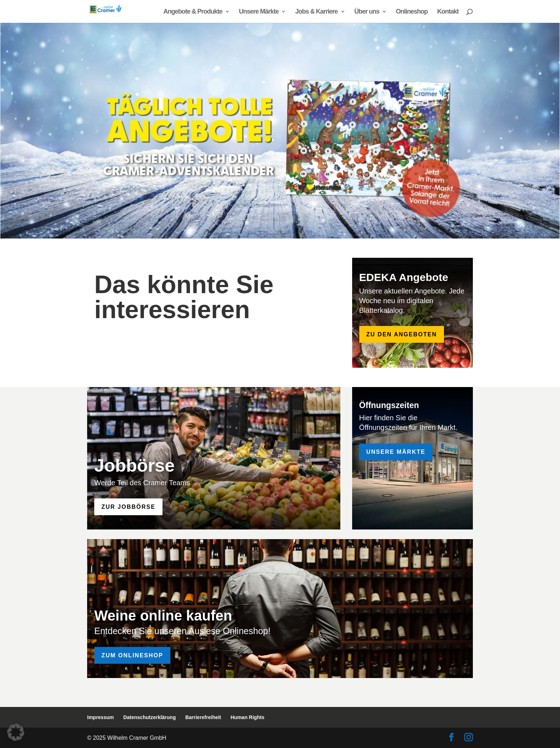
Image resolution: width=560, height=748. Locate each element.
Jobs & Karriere (317, 12)
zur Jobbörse (128, 507)
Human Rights (248, 717)
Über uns (367, 12)
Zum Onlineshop (132, 655)
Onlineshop (412, 12)
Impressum (101, 717)
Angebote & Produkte (193, 12)
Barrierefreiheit (203, 717)
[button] (16, 732)
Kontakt (448, 12)
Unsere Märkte (259, 12)
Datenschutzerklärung (149, 717)
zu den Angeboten (402, 334)
